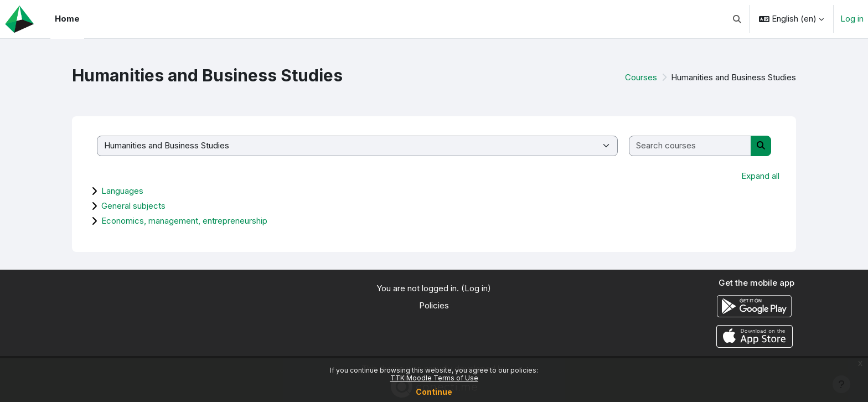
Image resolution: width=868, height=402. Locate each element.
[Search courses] (690, 146)
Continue (434, 392)
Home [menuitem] (67, 19)
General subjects (133, 206)
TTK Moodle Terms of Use (434, 378)
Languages (122, 191)
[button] (738, 19)
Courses (641, 77)
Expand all (760, 176)
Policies (434, 305)
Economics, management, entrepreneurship (184, 221)
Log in (852, 19)
